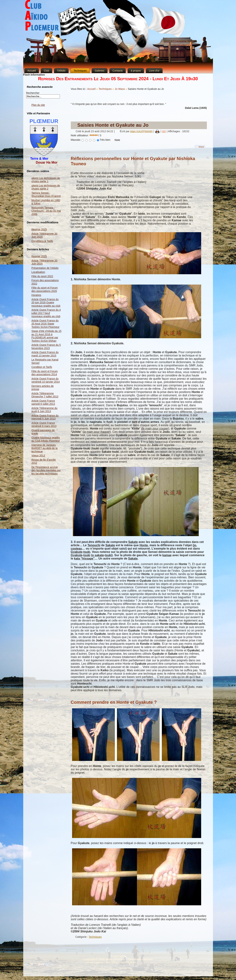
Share (201, 147)
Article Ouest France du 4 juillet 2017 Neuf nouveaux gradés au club (46, 313)
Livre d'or (154, 71)
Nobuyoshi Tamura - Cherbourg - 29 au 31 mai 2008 (46, 211)
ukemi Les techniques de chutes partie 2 (46, 187)
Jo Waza (120, 89)
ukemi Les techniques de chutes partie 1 (46, 180)
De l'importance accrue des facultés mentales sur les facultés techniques (46, 470)
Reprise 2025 (39, 229)
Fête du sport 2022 (42, 276)
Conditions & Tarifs (42, 241)
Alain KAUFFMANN (141, 131)
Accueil (32, 71)
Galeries (100, 71)
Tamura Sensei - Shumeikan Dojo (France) (46, 195)
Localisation (38, 272)
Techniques (80, 71)
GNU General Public (149, 962)
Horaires (36, 295)
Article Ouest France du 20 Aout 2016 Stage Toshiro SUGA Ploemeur (46, 324)
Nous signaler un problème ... (119, 965)
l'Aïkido (61, 71)
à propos (136, 71)
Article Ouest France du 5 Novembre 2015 (46, 347)
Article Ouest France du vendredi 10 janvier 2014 (46, 380)
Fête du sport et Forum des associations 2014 (45, 373)
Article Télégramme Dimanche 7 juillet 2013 (45, 395)
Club (47, 71)
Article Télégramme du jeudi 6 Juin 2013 (45, 410)
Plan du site (38, 105)
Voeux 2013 (38, 456)
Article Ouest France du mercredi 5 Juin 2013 (45, 417)
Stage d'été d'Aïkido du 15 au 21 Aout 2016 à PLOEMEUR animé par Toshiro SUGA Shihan (47, 336)
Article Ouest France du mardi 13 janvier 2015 (45, 354)
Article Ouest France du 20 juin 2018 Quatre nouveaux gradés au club (46, 303)
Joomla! (80, 962)
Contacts (118, 71)
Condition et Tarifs (42, 367)
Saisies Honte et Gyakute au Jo (113, 125)
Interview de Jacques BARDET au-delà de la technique (45, 448)
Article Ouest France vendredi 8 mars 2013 (44, 425)
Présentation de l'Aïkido (45, 268)
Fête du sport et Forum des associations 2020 (45, 289)
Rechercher (33, 93)
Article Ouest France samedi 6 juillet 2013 (43, 402)
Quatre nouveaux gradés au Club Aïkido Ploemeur (46, 439)
